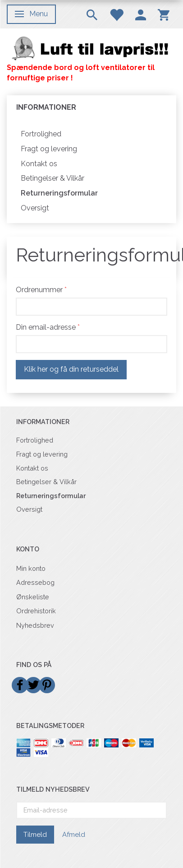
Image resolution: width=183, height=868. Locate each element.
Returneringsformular (59, 193)
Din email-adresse (46, 327)
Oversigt (35, 208)
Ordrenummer (39, 290)
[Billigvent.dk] (91, 48)
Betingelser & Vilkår (53, 178)
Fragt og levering (49, 149)
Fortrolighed (41, 134)
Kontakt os (39, 164)
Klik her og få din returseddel (71, 369)
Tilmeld (35, 835)
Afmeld (74, 835)
